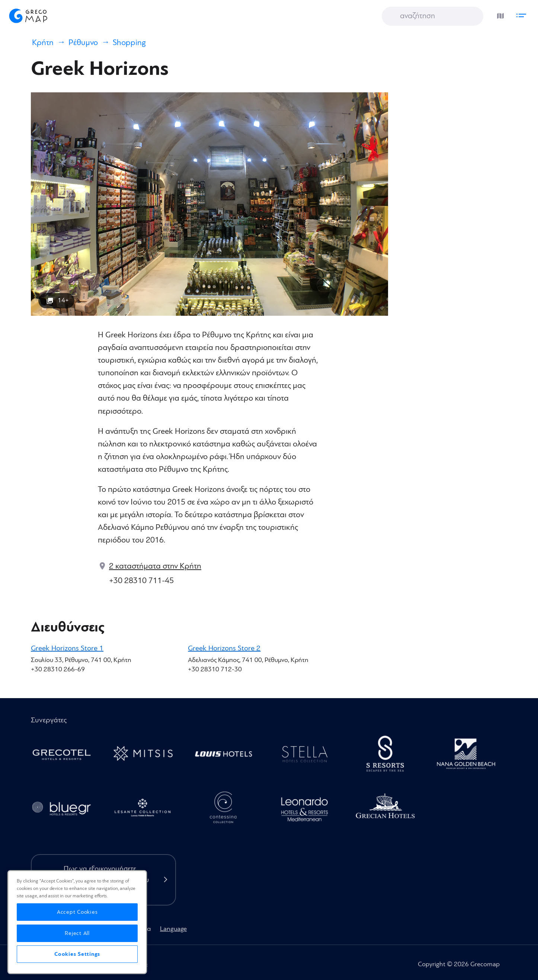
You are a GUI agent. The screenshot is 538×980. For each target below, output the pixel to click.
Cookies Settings (77, 954)
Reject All (77, 933)
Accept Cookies (77, 912)
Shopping (129, 43)
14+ (63, 300)
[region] (77, 922)
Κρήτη (43, 43)
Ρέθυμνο (83, 43)
